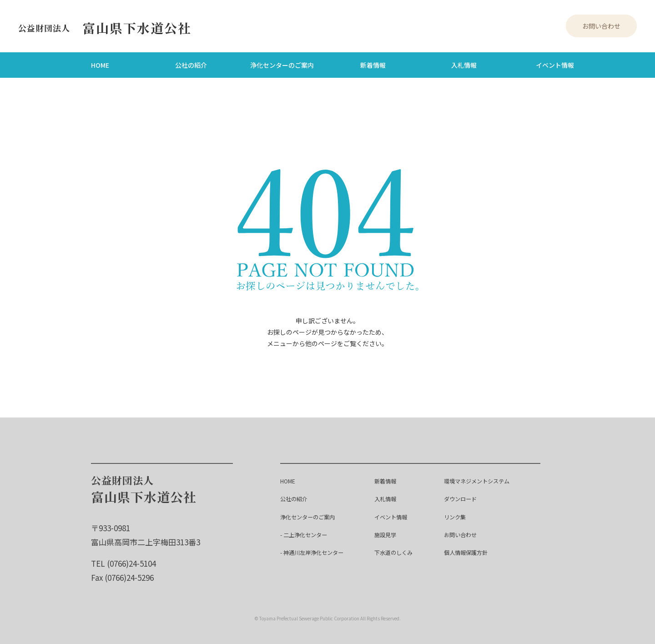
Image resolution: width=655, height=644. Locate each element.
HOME (100, 64)
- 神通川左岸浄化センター (317, 551)
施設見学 (388, 533)
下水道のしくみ (398, 551)
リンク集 (455, 515)
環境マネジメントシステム (481, 480)
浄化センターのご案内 (282, 64)
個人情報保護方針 (468, 551)
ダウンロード (462, 498)
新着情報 (373, 64)
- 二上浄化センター (308, 533)
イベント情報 (555, 64)
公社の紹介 (191, 64)
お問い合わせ (601, 25)
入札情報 (464, 64)
